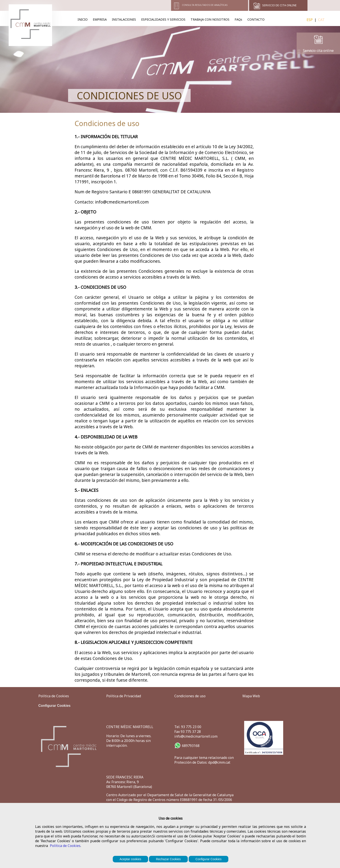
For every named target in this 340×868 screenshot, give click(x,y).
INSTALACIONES (124, 19)
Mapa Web (251, 696)
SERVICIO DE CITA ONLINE (279, 5)
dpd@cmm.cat (219, 762)
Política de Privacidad (124, 696)
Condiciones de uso (190, 696)
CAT (321, 20)
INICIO (83, 19)
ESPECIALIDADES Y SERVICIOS (163, 19)
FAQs (238, 19)
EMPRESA (100, 19)
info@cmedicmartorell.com (196, 736)
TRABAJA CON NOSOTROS (210, 19)
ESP (310, 20)
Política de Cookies (65, 846)
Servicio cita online (318, 51)
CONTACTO (256, 19)
